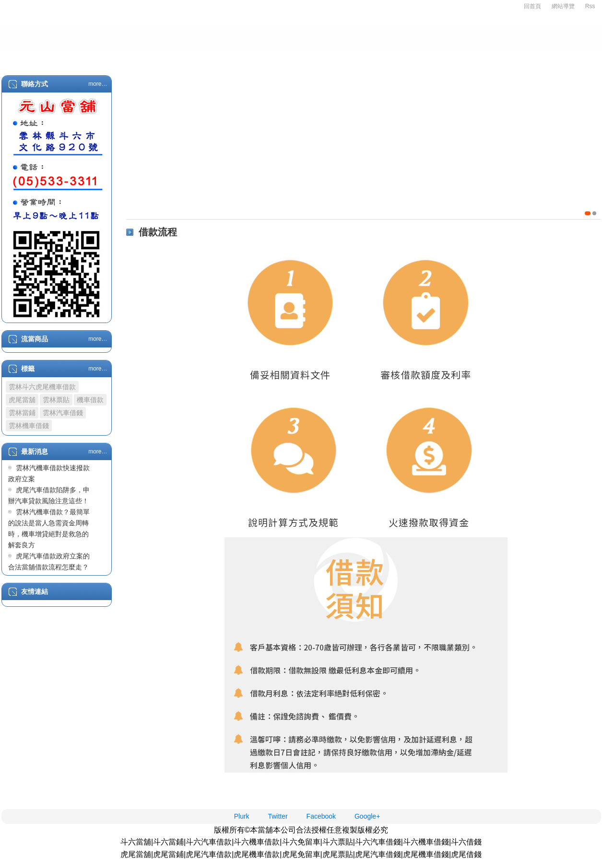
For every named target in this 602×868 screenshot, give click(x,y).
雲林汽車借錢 (63, 413)
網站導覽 (563, 6)
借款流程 (503, 58)
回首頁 (532, 6)
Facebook (321, 816)
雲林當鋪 (22, 413)
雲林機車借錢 (29, 426)
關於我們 (80, 58)
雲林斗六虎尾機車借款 (42, 387)
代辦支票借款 (389, 58)
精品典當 (194, 58)
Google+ (367, 816)
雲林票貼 (56, 400)
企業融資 (248, 58)
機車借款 (90, 400)
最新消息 (556, 58)
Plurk (242, 816)
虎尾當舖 (22, 400)
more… (98, 84)
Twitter (277, 816)
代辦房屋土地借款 (315, 58)
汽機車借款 (137, 58)
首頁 (33, 58)
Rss (590, 6)
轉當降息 (449, 58)
